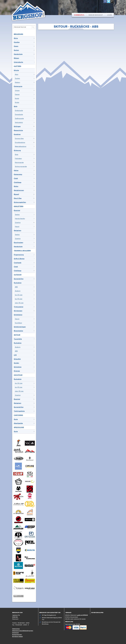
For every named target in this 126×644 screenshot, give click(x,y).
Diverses (17, 371)
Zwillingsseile (19, 119)
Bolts (17, 155)
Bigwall (16, 194)
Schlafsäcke (18, 315)
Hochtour (18, 375)
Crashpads (18, 263)
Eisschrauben (18, 243)
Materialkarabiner (21, 146)
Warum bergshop (96, 15)
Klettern (17, 66)
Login (109, 15)
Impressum (15, 633)
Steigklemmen (19, 190)
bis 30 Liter (19, 295)
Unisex (17, 91)
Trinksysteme (19, 307)
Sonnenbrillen (19, 279)
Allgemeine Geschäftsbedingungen (23, 631)
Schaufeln (17, 359)
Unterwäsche (18, 62)
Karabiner (17, 134)
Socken (16, 50)
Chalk (16, 178)
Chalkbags (18, 182)
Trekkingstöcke (19, 411)
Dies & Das (18, 198)
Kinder (17, 102)
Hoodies (17, 42)
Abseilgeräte (18, 423)
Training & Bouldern (22, 251)
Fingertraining (19, 255)
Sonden (16, 363)
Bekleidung (18, 34)
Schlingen (17, 126)
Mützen (16, 58)
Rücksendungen (17, 635)
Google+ (112, 2)
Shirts (16, 38)
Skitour (17, 335)
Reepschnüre (18, 130)
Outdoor (18, 275)
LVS (15, 355)
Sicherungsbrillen (20, 202)
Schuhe (16, 70)
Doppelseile (19, 115)
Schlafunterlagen (20, 327)
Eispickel (17, 210)
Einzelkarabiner (20, 143)
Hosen (16, 46)
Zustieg (17, 78)
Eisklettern (19, 206)
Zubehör (18, 223)
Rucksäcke (18, 283)
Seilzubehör (19, 122)
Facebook (105, 2)
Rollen (16, 186)
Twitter (109, 2)
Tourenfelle (18, 339)
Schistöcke (18, 367)
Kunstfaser (18, 323)
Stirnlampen (18, 311)
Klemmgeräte (19, 163)
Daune (17, 319)
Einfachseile (19, 111)
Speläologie (19, 427)
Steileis (17, 215)
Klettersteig (18, 174)
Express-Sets (19, 139)
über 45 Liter (19, 303)
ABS (16, 287)
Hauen (17, 227)
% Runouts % (79, 15)
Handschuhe (18, 54)
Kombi (17, 98)
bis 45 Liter (19, 299)
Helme (16, 170)
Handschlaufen (20, 219)
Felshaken (18, 159)
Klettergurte (18, 86)
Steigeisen (18, 231)
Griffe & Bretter (19, 259)
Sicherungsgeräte (21, 167)
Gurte (16, 419)
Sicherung (17, 150)
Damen (17, 95)
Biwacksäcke (18, 331)
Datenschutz (16, 629)
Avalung (18, 291)
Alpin (17, 74)
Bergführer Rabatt (17, 637)
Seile (16, 106)
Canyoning (18, 415)
